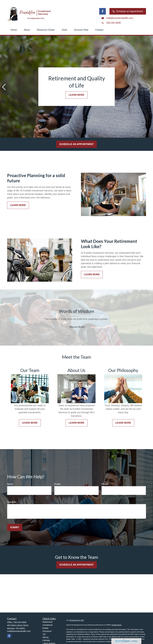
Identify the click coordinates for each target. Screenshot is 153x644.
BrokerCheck (117, 625)
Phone (105, 484)
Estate (45, 628)
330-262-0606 (20, 622)
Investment (47, 625)
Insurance (47, 631)
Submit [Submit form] (15, 527)
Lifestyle (46, 640)
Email (57, 484)
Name (10, 484)
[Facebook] (103, 11)
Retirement (47, 622)
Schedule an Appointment (128, 11)
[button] (14, 30)
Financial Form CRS (77, 620)
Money (46, 637)
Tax (44, 634)
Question (12, 502)
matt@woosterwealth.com (19, 631)
